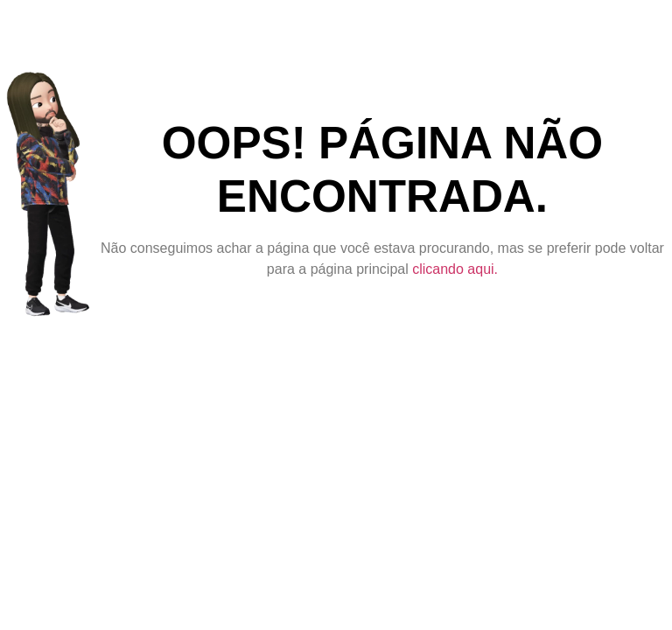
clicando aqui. (455, 269)
